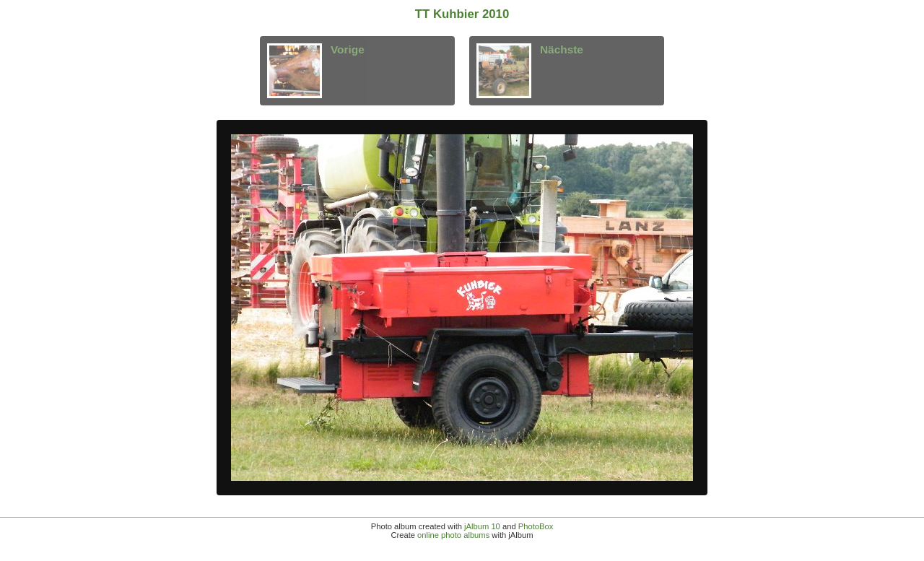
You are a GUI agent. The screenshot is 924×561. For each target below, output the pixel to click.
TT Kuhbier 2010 (462, 14)
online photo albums (453, 535)
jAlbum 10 (482, 526)
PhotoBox (536, 526)
